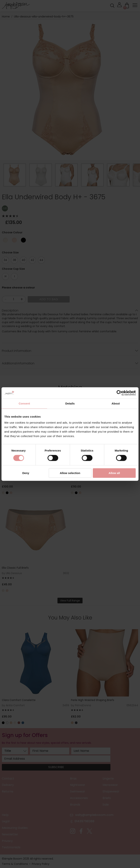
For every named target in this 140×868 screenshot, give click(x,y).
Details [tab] (70, 403)
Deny (26, 473)
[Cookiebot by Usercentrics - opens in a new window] (119, 393)
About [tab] (116, 403)
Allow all (114, 473)
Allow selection (70, 473)
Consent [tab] (24, 403)
